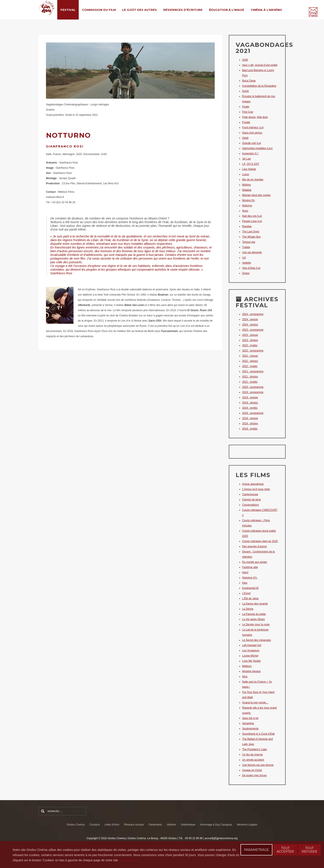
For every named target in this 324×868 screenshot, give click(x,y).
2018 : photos (250, 423)
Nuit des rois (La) (252, 216)
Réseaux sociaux (134, 825)
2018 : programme (253, 413)
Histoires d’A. (250, 578)
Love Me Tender (252, 661)
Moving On (249, 200)
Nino (245, 677)
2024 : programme (253, 314)
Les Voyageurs (251, 651)
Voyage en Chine (252, 770)
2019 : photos (250, 403)
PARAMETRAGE (256, 850)
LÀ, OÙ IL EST (251, 164)
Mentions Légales (247, 825)
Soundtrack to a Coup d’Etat (259, 734)
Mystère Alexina (251, 671)
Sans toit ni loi (250, 718)
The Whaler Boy (252, 237)
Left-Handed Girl (252, 645)
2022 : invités (250, 366)
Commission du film (99, 10)
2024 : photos (250, 325)
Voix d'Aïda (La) (251, 268)
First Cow (248, 112)
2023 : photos (250, 340)
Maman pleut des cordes (256, 195)
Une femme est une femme (258, 765)
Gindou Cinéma (76, 825)
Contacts (94, 825)
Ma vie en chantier (253, 180)
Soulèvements (250, 729)
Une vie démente (252, 252)
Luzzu (246, 174)
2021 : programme (253, 371)
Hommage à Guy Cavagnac (216, 825)
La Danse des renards (255, 604)
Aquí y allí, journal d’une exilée (260, 65)
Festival (68, 10)
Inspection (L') (250, 154)
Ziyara (246, 273)
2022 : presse (250, 356)
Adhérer (171, 825)
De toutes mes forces (254, 775)
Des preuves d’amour (255, 546)
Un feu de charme (253, 755)
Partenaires (155, 825)
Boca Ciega (249, 81)
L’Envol (246, 593)
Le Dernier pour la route (256, 624)
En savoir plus (129, 860)
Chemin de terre (252, 500)
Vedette (247, 263)
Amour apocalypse (253, 484)
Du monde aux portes (255, 562)
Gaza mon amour (252, 133)
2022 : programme (253, 351)
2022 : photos (250, 361)
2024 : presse (250, 319)
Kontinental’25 (250, 588)
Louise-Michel (250, 656)
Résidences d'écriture (183, 10)
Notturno (247, 206)
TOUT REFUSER (309, 850)
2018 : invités (250, 429)
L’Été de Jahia (250, 598)
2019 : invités (250, 408)
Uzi (244, 258)
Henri (245, 572)
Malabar (247, 190)
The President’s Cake (255, 749)
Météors (247, 666)
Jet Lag (246, 159)
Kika (245, 583)
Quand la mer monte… (255, 703)
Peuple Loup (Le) (252, 221)
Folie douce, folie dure (255, 117)
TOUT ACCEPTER (285, 850)
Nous (245, 211)
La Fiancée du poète (254, 614)
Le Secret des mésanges (257, 640)
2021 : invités (250, 382)
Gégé (245, 138)
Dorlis (246, 91)
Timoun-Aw (249, 242)
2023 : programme (253, 330)
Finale (246, 107)
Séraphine (248, 723)
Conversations (251, 505)
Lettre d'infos (112, 825)
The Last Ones (251, 232)
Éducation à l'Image (227, 10)
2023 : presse (250, 335)
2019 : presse (250, 397)
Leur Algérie (249, 169)
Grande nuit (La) (252, 143)
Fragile (246, 122)
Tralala (246, 247)
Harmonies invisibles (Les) (258, 148)
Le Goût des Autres (140, 10)
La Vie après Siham (254, 619)
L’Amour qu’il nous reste (256, 489)
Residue (247, 226)
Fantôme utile (250, 567)
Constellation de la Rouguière (259, 86)
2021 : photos (250, 377)
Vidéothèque (188, 825)
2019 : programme (253, 392)
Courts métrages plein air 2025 (260, 541)
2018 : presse (250, 418)
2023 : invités (250, 345)
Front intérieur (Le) (253, 128)
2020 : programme (253, 387)
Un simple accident (253, 760)
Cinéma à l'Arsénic (267, 10)
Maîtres (247, 185)
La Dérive (248, 609)
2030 (245, 60)
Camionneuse (250, 494)
